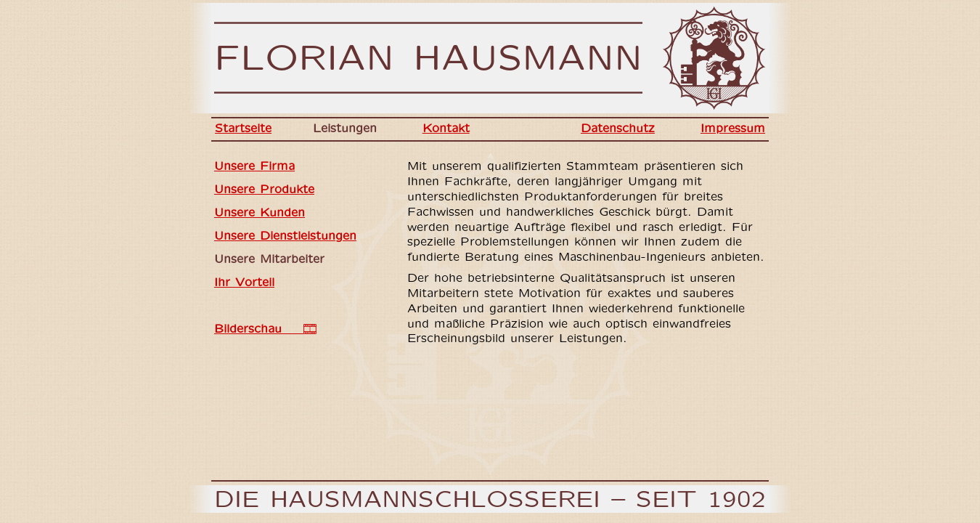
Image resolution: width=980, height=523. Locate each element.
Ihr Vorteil (244, 283)
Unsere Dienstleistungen (285, 236)
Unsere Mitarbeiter (269, 260)
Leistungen (345, 129)
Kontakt (446, 129)
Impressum (733, 129)
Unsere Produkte (264, 190)
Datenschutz (618, 129)
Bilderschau (265, 329)
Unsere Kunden (260, 213)
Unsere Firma (254, 167)
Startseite (243, 129)
